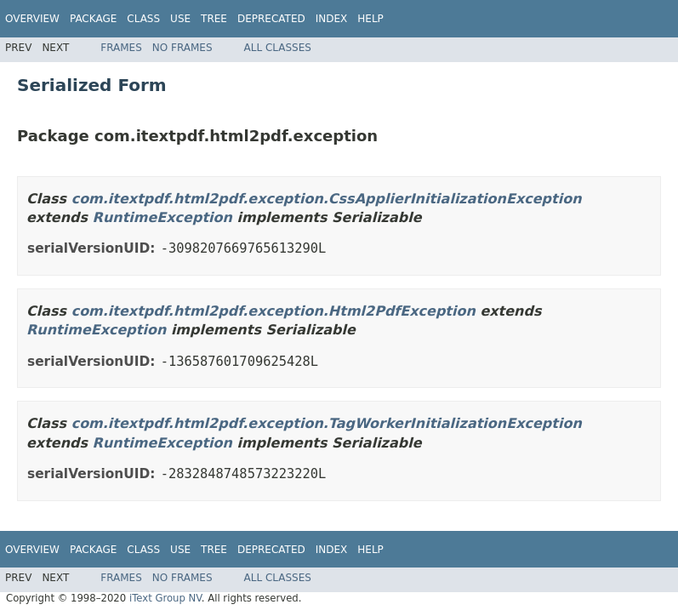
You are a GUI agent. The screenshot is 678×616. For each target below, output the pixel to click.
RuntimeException (162, 217)
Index (332, 19)
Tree (214, 19)
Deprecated (271, 19)
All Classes (278, 48)
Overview (32, 19)
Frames (121, 48)
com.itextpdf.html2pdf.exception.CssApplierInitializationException (327, 199)
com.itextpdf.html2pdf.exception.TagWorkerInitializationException (327, 423)
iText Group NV (165, 598)
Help (370, 19)
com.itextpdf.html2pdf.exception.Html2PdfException (273, 311)
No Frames (182, 48)
